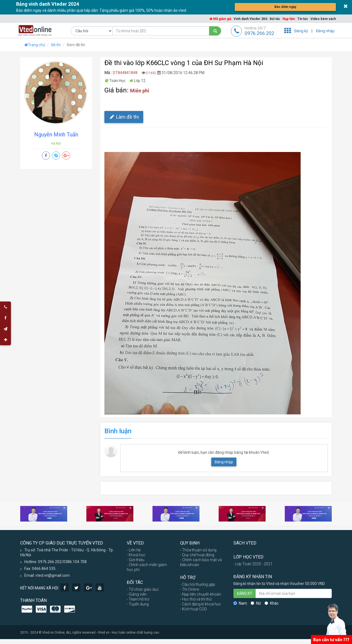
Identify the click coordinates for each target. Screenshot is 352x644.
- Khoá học (136, 555)
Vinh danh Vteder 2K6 (250, 19)
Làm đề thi (124, 117)
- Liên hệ (134, 550)
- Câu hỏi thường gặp (198, 584)
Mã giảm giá (220, 19)
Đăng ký (301, 31)
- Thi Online (190, 589)
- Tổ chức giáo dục (143, 589)
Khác (272, 603)
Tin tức (303, 19)
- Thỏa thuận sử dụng (198, 550)
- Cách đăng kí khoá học (201, 604)
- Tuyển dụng (138, 604)
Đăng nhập (325, 31)
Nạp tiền (289, 19)
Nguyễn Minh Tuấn (56, 134)
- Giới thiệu (136, 560)
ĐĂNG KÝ (245, 593)
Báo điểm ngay (285, 7)
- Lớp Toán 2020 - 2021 (253, 564)
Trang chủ (35, 45)
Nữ (256, 603)
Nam (240, 603)
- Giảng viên (137, 594)
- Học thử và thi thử (196, 599)
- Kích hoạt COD (193, 609)
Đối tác (275, 19)
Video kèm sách (323, 19)
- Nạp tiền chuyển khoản (201, 594)
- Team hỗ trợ (138, 599)
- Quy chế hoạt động (197, 555)
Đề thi (56, 45)
